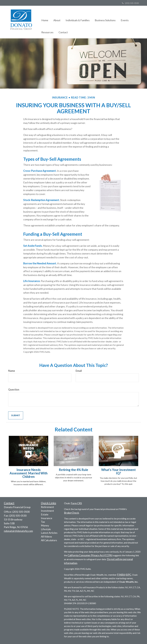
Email (79, 371)
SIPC (128, 575)
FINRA (121, 575)
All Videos (46, 536)
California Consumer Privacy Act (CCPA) (90, 555)
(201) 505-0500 (130, 3)
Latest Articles (49, 533)
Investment (47, 511)
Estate (45, 514)
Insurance (47, 518)
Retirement (47, 507)
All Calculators (49, 540)
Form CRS (76, 503)
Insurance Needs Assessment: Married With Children (29, 473)
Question (14, 390)
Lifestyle (46, 529)
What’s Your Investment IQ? (118, 471)
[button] (57, 16)
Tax (43, 522)
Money (45, 525)
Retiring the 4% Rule (73, 470)
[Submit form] (16, 415)
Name (12, 371)
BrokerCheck (71, 513)
